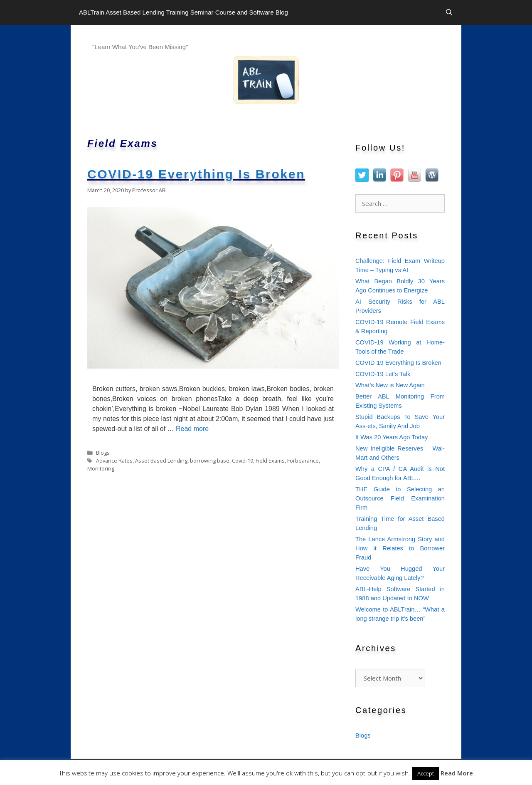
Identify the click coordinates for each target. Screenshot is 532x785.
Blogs (103, 453)
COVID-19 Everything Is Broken (196, 174)
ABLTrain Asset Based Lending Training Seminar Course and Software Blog (183, 12)
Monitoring (101, 468)
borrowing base (210, 461)
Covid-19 (243, 461)
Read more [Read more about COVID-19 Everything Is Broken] (192, 429)
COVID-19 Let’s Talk (383, 374)
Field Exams (270, 461)
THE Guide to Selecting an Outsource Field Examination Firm (400, 498)
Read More (457, 773)
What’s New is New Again (390, 385)
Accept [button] (426, 773)
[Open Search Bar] (449, 12)
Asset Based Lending (161, 461)
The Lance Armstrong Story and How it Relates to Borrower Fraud (400, 548)
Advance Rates (114, 461)
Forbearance (303, 461)
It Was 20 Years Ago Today (392, 437)
